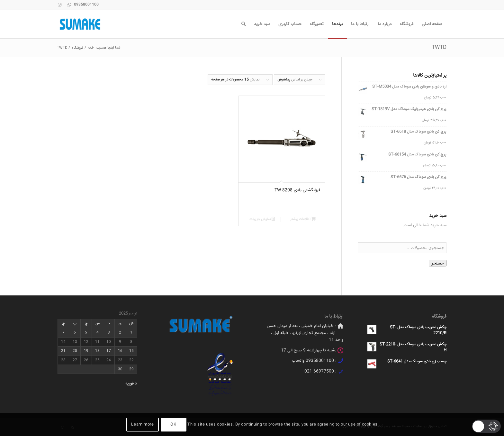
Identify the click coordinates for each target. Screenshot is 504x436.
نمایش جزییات (262, 219)
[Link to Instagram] (59, 5)
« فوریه (131, 384)
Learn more (142, 425)
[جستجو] (243, 24)
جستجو (438, 263)
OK (173, 425)
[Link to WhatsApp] (69, 5)
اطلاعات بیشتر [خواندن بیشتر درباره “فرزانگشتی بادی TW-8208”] (303, 219)
